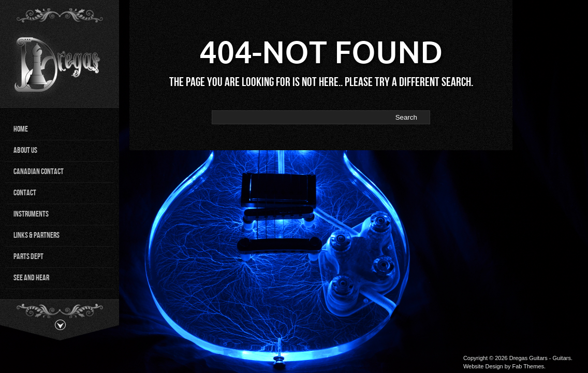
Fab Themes (528, 366)
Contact (25, 193)
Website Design (483, 366)
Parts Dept (28, 257)
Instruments (31, 214)
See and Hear (31, 278)
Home (21, 129)
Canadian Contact (39, 172)
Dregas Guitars (528, 358)
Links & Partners (36, 235)
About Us (25, 150)
